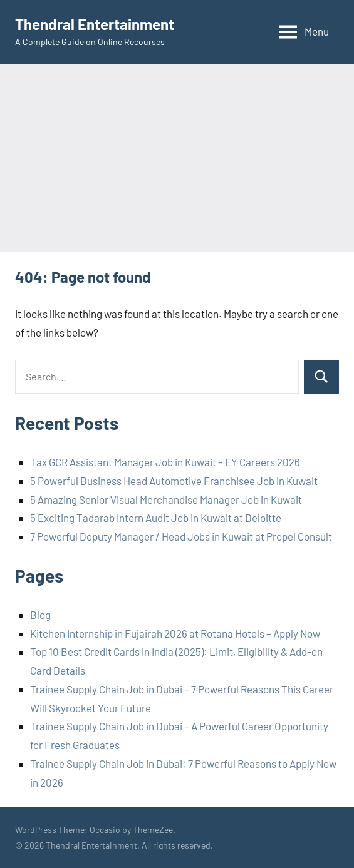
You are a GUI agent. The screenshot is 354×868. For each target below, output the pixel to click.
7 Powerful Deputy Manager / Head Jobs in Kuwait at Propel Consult (181, 536)
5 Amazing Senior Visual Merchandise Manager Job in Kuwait (166, 499)
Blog (40, 615)
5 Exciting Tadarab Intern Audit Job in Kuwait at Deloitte (156, 518)
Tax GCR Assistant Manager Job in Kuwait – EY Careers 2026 (165, 462)
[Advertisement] (177, 158)
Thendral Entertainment (95, 24)
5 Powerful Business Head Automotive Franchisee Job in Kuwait (174, 481)
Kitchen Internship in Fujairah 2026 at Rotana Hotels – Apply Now (175, 633)
